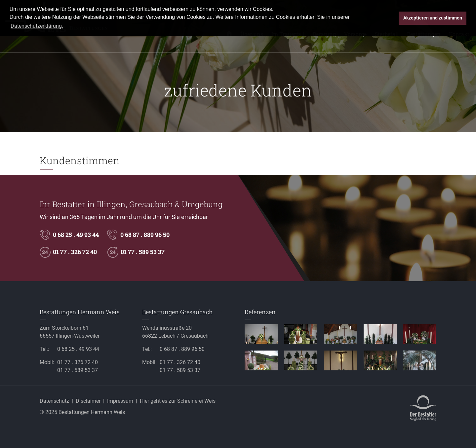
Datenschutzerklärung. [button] (37, 26)
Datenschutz (54, 401)
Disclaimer (88, 401)
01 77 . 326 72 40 (75, 252)
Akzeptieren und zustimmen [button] (433, 18)
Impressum (120, 401)
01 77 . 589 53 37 (143, 252)
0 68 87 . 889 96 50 (145, 235)
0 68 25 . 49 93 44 (76, 235)
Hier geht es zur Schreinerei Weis (178, 401)
